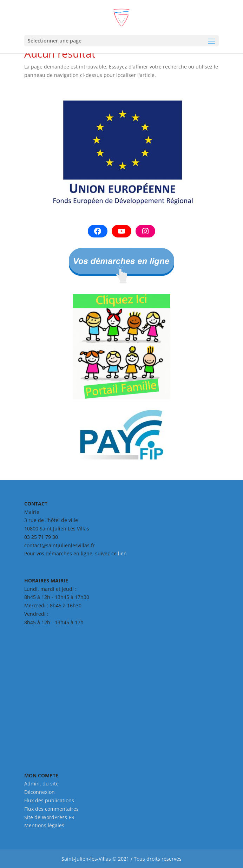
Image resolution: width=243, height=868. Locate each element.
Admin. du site (41, 784)
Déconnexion (40, 792)
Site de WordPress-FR (49, 817)
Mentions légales (44, 825)
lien (122, 553)
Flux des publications (49, 800)
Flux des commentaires (51, 809)
